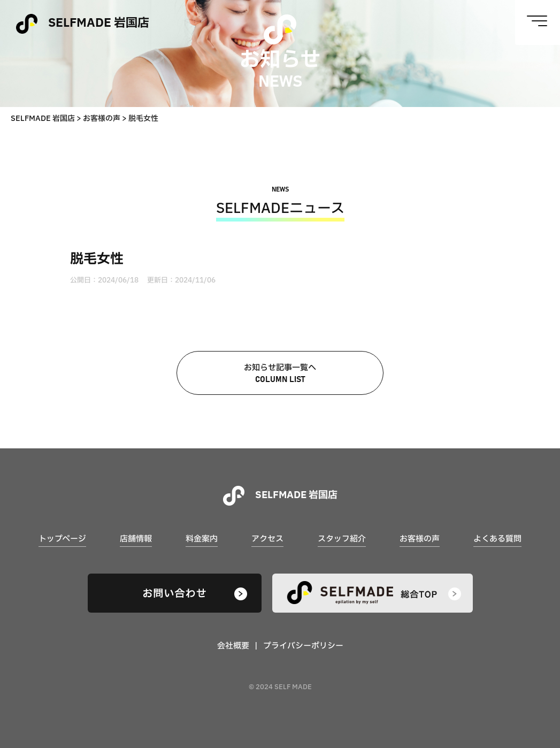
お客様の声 (420, 539)
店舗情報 (136, 539)
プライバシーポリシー (303, 646)
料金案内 (202, 539)
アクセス (267, 539)
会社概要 (233, 646)
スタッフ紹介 (342, 539)
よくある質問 (497, 539)
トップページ (62, 539)
